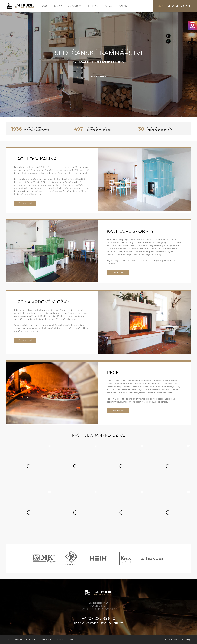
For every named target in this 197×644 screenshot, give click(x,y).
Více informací (25, 203)
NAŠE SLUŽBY (99, 77)
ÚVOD (45, 6)
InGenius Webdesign (182, 639)
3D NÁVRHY (75, 6)
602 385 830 (173, 6)
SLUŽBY (58, 6)
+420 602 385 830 (99, 618)
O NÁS (109, 6)
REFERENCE (93, 6)
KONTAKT (123, 6)
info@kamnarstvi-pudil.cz (99, 623)
